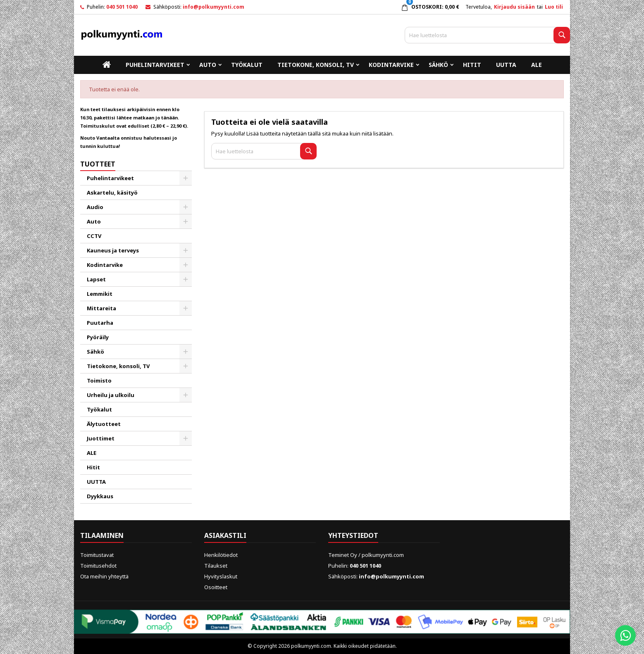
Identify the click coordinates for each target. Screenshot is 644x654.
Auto (208, 65)
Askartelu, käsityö (112, 193)
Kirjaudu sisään (514, 7)
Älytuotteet (104, 424)
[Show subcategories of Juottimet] (186, 438)
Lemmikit (100, 294)
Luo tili (554, 7)
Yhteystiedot (353, 535)
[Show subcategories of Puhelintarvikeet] (186, 178)
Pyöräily (98, 337)
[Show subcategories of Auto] (186, 221)
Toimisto (99, 381)
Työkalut (247, 65)
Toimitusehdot (98, 566)
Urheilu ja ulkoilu (111, 395)
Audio (95, 207)
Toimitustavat (97, 555)
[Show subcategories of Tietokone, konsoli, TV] (186, 366)
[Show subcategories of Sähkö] (186, 352)
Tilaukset (216, 566)
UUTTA (506, 65)
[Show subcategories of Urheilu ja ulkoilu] (186, 395)
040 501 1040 (122, 7)
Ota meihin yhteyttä (104, 576)
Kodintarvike (391, 65)
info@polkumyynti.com (213, 7)
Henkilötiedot (221, 555)
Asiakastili (225, 535)
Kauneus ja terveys (113, 250)
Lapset (96, 279)
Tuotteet (98, 164)
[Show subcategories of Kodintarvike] (186, 265)
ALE (537, 65)
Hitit (472, 65)
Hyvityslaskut (221, 576)
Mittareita (101, 308)
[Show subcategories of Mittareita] (186, 308)
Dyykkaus (100, 496)
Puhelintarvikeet (155, 65)
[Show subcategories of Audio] (186, 207)
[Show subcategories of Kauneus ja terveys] (186, 250)
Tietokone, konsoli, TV (316, 65)
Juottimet (101, 438)
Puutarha (100, 323)
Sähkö (438, 65)
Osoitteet (216, 587)
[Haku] (487, 35)
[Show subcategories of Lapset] (186, 279)
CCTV (94, 236)
